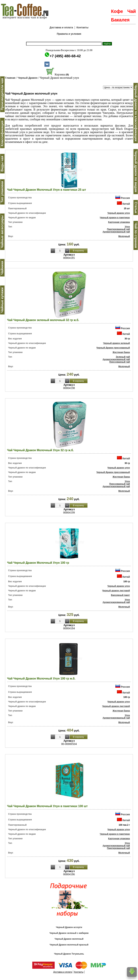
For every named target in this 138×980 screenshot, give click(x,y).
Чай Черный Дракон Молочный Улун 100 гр (38, 563)
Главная (10, 78)
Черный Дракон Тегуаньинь (69, 954)
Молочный (124, 236)
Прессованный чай (120, 362)
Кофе (117, 11)
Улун (127, 227)
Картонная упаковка (119, 222)
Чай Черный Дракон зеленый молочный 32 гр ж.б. (43, 320)
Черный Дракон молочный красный (69, 945)
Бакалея (120, 20)
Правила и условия (69, 34)
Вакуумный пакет (120, 595)
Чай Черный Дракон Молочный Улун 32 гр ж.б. (40, 450)
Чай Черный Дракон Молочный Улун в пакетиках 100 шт (47, 806)
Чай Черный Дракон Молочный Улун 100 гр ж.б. (41, 679)
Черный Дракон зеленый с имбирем (69, 933)
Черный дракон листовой (116, 591)
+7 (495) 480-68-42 (65, 56)
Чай (132, 11)
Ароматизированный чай (116, 232)
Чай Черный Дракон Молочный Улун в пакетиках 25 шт (47, 190)
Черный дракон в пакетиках (115, 218)
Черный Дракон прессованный (113, 348)
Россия (125, 198)
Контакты (83, 27)
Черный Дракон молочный (69, 939)
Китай (126, 204)
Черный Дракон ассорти (69, 927)
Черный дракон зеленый (116, 343)
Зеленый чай (123, 357)
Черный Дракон (27, 78)
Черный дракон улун (119, 213)
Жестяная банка (121, 352)
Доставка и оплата (61, 27)
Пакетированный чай (118, 229)
